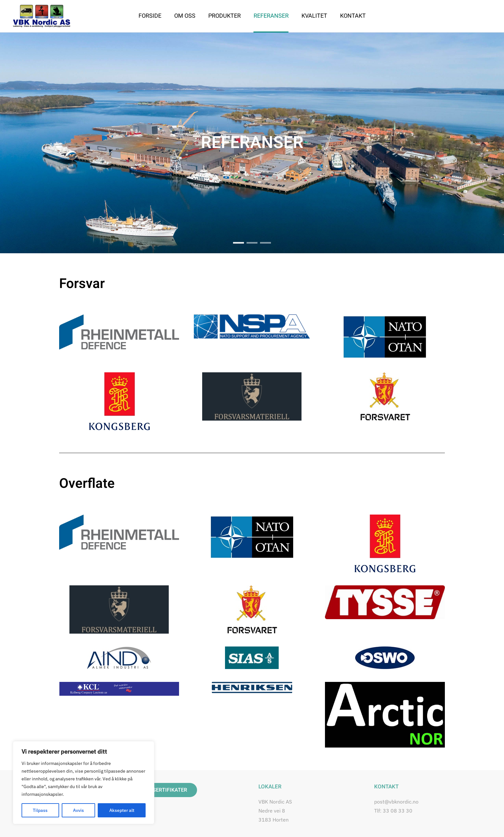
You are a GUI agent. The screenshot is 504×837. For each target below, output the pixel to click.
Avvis (78, 810)
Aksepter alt (122, 810)
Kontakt (353, 16)
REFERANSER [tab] (239, 243)
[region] (84, 783)
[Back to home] (42, 16)
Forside (150, 16)
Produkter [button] (225, 16)
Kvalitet (314, 16)
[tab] (252, 243)
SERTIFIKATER (170, 790)
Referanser (271, 16)
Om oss (185, 16)
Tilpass (40, 810)
